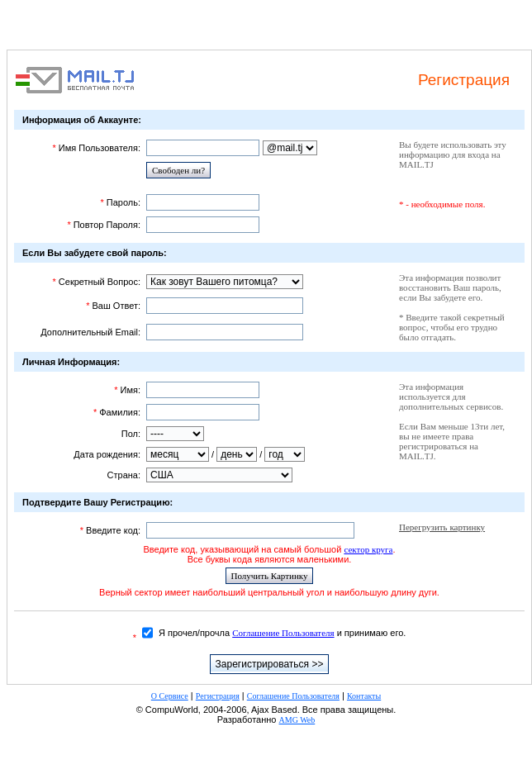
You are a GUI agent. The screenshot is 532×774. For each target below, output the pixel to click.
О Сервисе (170, 696)
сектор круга (368, 549)
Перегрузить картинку (442, 527)
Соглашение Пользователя (283, 633)
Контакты (364, 696)
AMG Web (297, 720)
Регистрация (218, 696)
